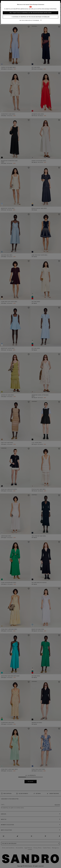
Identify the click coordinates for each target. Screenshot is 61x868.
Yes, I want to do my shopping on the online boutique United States (30, 13)
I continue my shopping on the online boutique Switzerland (31, 17)
